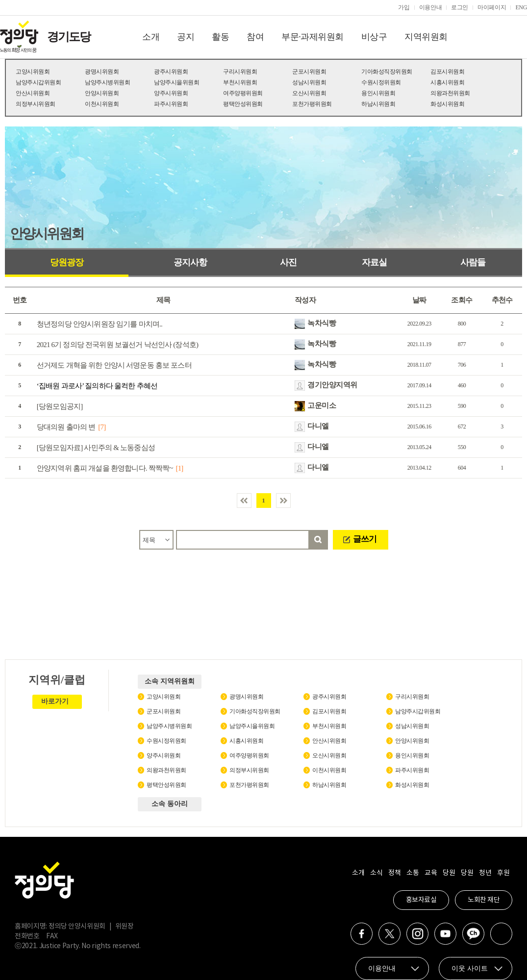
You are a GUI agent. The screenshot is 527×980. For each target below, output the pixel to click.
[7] (102, 427)
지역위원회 (426, 37)
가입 (404, 7)
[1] (179, 468)
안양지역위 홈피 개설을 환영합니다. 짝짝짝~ (105, 468)
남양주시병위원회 (107, 82)
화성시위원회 (447, 104)
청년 (485, 873)
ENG (521, 7)
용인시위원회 (378, 93)
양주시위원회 (171, 93)
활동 (220, 37)
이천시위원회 (102, 104)
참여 (255, 37)
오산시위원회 (309, 93)
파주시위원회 (171, 104)
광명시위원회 (102, 72)
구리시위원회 (240, 72)
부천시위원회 (240, 82)
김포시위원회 (447, 72)
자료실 (374, 262)
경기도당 (69, 37)
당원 (449, 873)
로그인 (460, 7)
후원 (503, 873)
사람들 (473, 262)
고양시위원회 (33, 72)
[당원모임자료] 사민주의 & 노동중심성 (96, 448)
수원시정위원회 (381, 82)
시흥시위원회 (447, 82)
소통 (413, 873)
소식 (376, 873)
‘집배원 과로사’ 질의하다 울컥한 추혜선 (97, 386)
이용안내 (431, 7)
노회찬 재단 (484, 900)
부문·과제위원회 (313, 37)
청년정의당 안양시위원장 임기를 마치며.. (100, 324)
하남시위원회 (378, 104)
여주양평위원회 (243, 93)
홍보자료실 (421, 900)
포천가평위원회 (312, 104)
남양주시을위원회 (176, 82)
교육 (431, 873)
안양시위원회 (102, 93)
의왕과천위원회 (450, 93)
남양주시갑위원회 (38, 82)
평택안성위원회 (243, 104)
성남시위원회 (309, 82)
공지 (186, 37)
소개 (151, 37)
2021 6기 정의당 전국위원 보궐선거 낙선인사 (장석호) (117, 345)
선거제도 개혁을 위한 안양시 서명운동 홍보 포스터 (114, 365)
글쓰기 (365, 539)
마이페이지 (492, 7)
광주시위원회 (171, 72)
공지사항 (190, 262)
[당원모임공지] (60, 406)
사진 (288, 262)
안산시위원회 (33, 93)
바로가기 (55, 701)
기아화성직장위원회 (387, 72)
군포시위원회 (309, 72)
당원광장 (67, 262)
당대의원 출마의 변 (66, 427)
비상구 (374, 37)
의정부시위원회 (36, 104)
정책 (394, 873)
